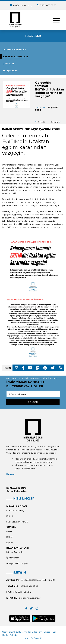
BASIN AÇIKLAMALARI (15, 57)
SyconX (38, 638)
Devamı (11, 474)
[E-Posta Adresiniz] (33, 394)
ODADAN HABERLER (14, 50)
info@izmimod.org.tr (24, 5)
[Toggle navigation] (56, 20)
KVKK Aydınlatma (16, 488)
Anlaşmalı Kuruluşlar (17, 563)
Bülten (10, 537)
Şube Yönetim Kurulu (17, 522)
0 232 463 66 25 (48, 5)
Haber (9, 531)
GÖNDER (33, 402)
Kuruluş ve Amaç (15, 510)
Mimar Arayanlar (15, 552)
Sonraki (56, 122)
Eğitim (10, 543)
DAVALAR (8, 64)
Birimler (10, 516)
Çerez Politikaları (17, 491)
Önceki (40, 122)
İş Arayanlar (13, 558)
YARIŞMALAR (10, 71)
